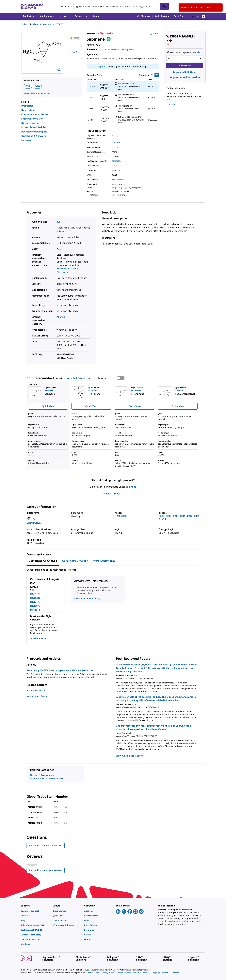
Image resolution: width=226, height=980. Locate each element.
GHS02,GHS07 (34, 523)
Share (154, 34)
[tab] (27, 24)
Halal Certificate (36, 691)
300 (58, 222)
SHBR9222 (35, 598)
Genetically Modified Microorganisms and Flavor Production (60, 670)
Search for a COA (38, 638)
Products (25, 24)
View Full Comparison (79, 378)
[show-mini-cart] (198, 16)
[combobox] (114, 6)
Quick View (48, 406)
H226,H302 (121, 516)
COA (28, 86)
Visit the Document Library (87, 598)
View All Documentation (37, 93)
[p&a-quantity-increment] (200, 59)
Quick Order (180, 16)
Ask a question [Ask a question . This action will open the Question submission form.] (128, 49)
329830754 (117, 161)
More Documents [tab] (104, 561)
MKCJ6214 (35, 610)
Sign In (102, 66)
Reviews (26, 140)
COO (37, 86)
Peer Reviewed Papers (34, 132)
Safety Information (32, 119)
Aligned (61, 317)
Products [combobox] (65, 6)
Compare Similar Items (35, 114)
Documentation (30, 123)
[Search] (164, 6)
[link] (35, 911)
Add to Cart (185, 65)
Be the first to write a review (47, 871)
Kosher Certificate (37, 696)
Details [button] (196, 52)
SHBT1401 (35, 594)
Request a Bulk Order (185, 72)
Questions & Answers (34, 136)
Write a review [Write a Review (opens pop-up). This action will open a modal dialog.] (112, 49)
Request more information (185, 77)
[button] (142, 16)
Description (28, 110)
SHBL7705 (35, 602)
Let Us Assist (174, 105)
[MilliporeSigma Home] (32, 6)
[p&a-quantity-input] (185, 59)
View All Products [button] (113, 494)
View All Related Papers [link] (129, 756)
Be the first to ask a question (46, 845)
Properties (27, 106)
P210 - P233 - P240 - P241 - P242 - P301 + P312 (179, 517)
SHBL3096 (35, 606)
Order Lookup (162, 16)
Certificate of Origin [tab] (75, 561)
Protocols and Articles (34, 127)
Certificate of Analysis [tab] (43, 561)
